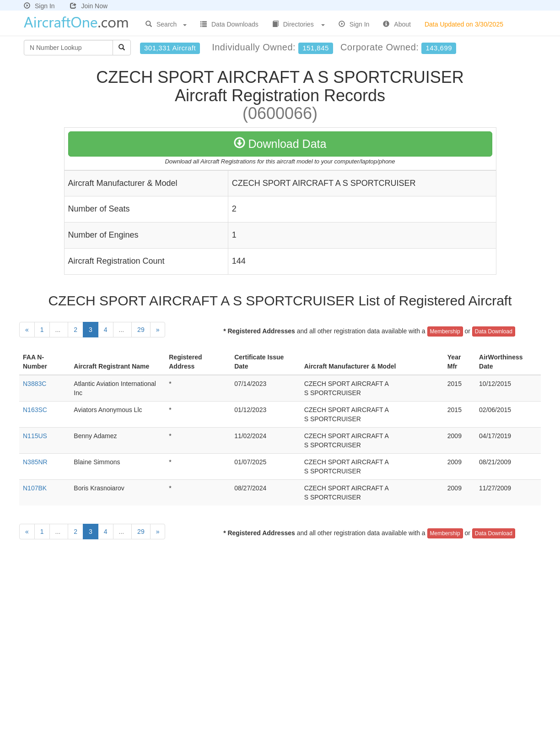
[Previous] (27, 330)
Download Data (280, 144)
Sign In (39, 6)
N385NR (35, 462)
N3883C (35, 384)
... (59, 330)
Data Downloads (229, 24)
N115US (35, 436)
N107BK (35, 488)
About (397, 24)
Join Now (89, 6)
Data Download (494, 331)
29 (141, 330)
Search (166, 24)
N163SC (35, 410)
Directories (299, 24)
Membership (445, 331)
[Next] (158, 330)
